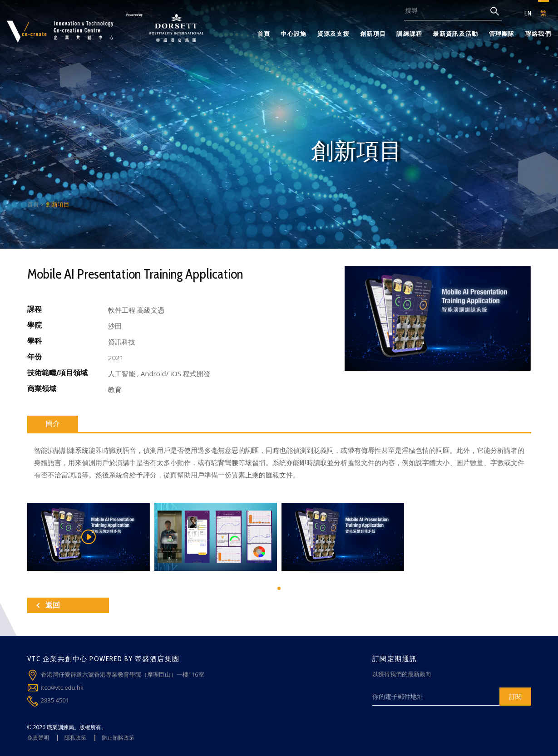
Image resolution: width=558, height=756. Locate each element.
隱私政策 (75, 738)
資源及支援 (334, 34)
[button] (279, 588)
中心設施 (294, 34)
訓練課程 (409, 34)
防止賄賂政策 (118, 738)
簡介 (53, 424)
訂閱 (515, 696)
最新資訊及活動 (455, 34)
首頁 (264, 34)
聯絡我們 (538, 34)
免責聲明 (38, 738)
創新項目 (373, 34)
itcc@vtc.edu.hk (62, 687)
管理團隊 (502, 34)
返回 (48, 605)
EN (528, 13)
